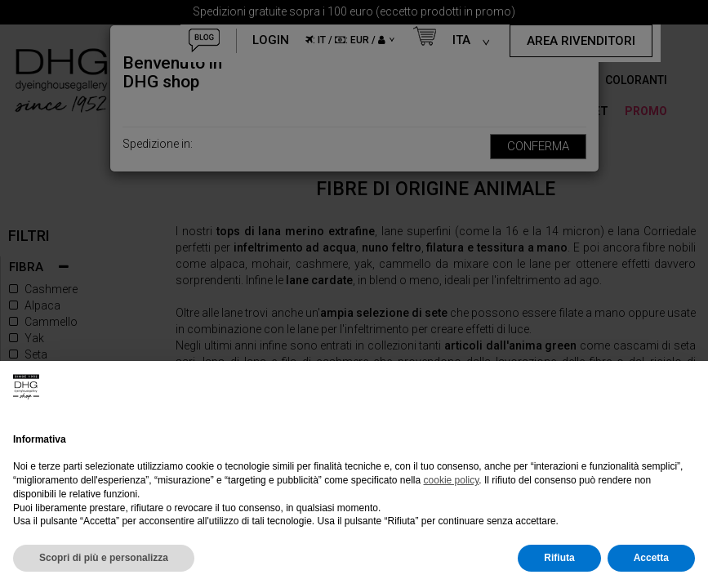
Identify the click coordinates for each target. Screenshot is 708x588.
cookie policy (452, 480)
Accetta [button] (651, 558)
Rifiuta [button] (559, 558)
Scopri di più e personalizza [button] (104, 558)
